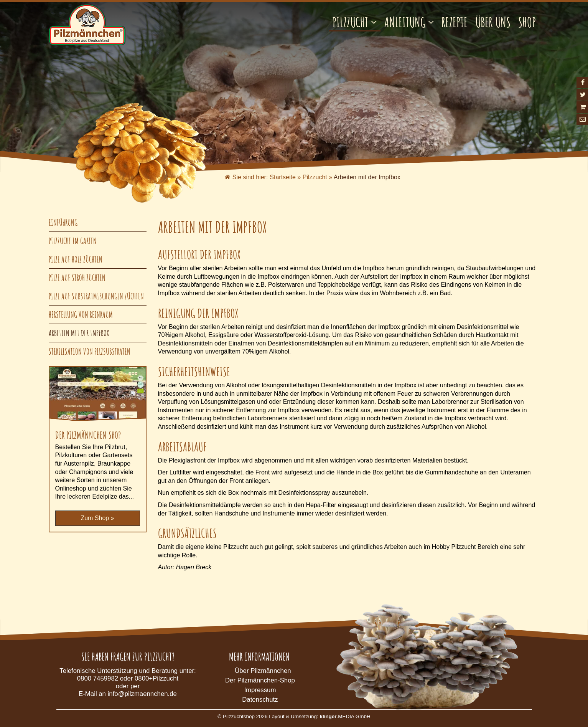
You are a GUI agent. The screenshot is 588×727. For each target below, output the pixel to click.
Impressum (260, 690)
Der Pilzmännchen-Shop (260, 680)
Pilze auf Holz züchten (76, 259)
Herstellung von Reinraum (81, 315)
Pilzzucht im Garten (73, 241)
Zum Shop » (97, 518)
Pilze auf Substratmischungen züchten (96, 296)
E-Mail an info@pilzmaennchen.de (128, 694)
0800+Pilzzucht (156, 678)
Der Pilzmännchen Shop (88, 435)
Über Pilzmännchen (263, 671)
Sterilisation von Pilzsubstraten (90, 351)
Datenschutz (260, 700)
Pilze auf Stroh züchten (77, 278)
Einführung (63, 222)
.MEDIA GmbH (345, 716)
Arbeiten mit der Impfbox (79, 333)
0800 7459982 (98, 678)
